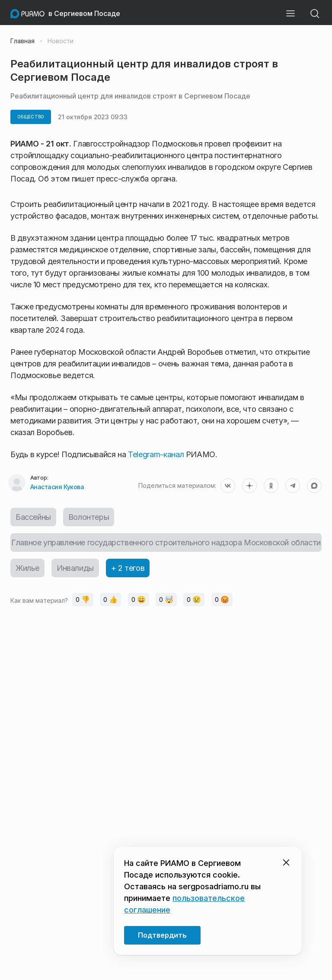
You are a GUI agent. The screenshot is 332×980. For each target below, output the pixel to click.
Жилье (27, 568)
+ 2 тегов (128, 568)
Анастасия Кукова (57, 487)
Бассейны (33, 517)
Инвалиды (75, 568)
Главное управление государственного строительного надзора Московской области (166, 542)
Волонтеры (89, 517)
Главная (22, 41)
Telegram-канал (156, 454)
